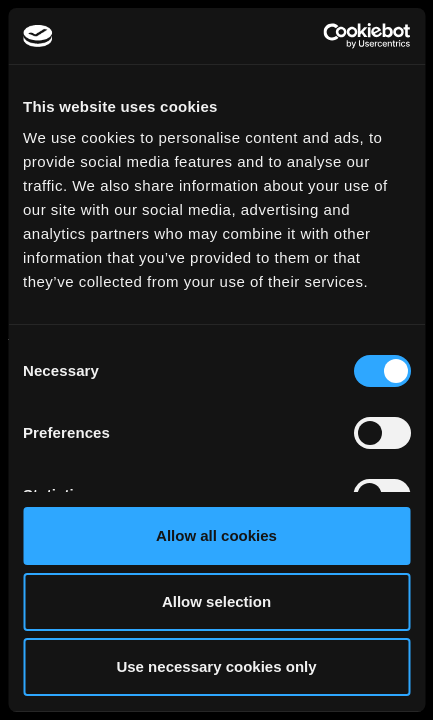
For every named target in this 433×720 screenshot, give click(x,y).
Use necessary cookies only (216, 666)
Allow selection (216, 601)
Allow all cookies (216, 535)
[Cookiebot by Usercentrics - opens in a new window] (322, 36)
